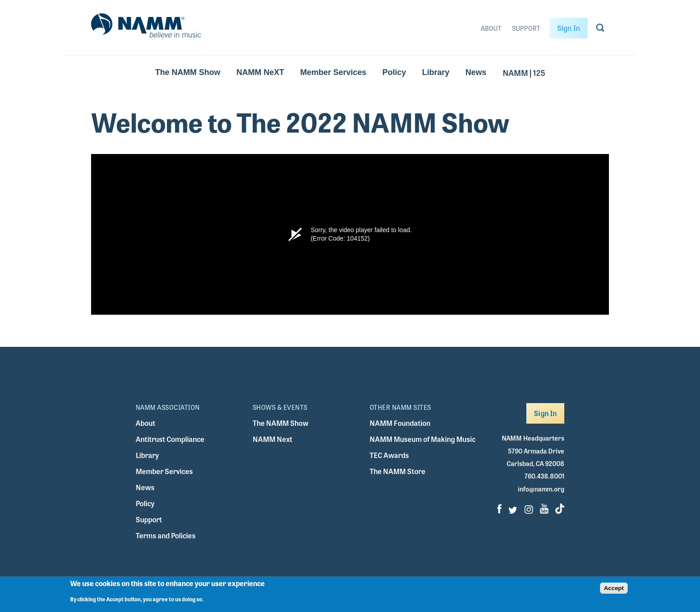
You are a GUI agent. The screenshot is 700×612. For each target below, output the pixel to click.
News (476, 72)
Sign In (569, 28)
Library (436, 72)
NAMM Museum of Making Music (423, 439)
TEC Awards (389, 455)
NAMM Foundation (400, 423)
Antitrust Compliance (170, 439)
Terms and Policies (166, 535)
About (491, 28)
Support (526, 28)
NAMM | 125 (524, 72)
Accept (614, 588)
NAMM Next (273, 439)
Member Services (333, 72)
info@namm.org (541, 489)
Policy (394, 72)
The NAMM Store (398, 471)
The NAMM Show (187, 72)
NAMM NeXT (260, 72)
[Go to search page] (600, 29)
